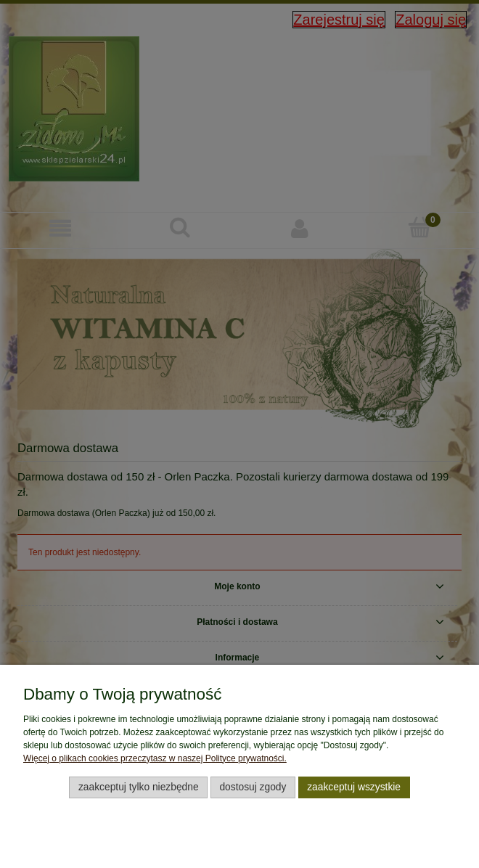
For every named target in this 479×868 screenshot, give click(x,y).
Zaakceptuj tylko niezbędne (139, 787)
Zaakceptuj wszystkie (354, 787)
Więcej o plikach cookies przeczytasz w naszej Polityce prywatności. (155, 758)
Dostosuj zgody (253, 787)
